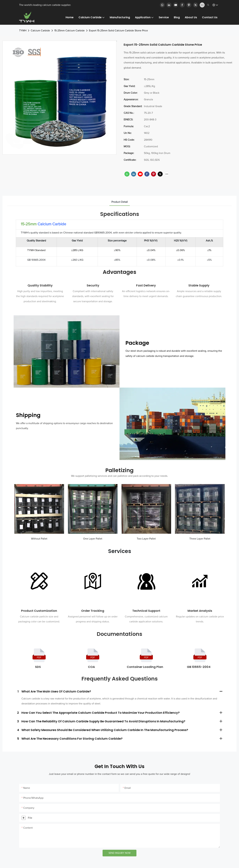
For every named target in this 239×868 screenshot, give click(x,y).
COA (91, 667)
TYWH (23, 31)
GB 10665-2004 (199, 667)
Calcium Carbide (40, 31)
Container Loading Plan (145, 667)
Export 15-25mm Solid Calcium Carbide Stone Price (118, 31)
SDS (38, 667)
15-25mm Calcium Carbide (69, 31)
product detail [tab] (120, 202)
